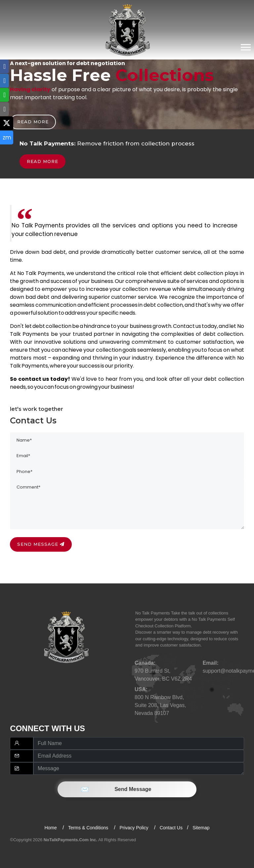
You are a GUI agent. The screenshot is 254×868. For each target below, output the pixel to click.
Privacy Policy (134, 828)
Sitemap (201, 828)
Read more (33, 122)
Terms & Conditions (89, 828)
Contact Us (171, 828)
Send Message (127, 789)
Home (51, 828)
